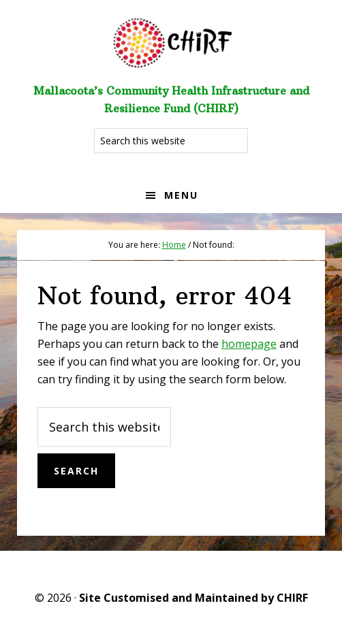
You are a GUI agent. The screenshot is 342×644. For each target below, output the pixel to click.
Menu (181, 195)
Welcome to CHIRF (171, 41)
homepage (249, 344)
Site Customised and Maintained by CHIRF (193, 598)
